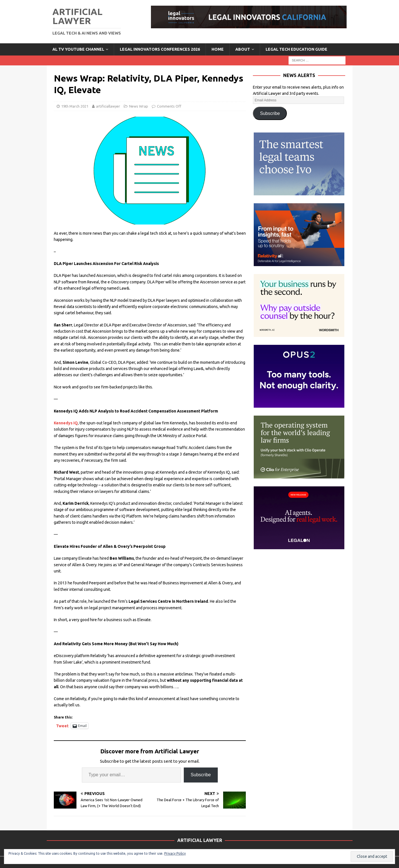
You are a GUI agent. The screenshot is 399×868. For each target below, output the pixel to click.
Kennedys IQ (66, 423)
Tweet (62, 726)
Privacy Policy (175, 853)
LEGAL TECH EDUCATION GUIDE (296, 49)
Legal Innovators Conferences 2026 (160, 49)
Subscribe (201, 775)
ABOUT (243, 49)
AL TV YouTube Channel (78, 49)
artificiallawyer (108, 106)
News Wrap (139, 106)
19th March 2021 (75, 106)
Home (218, 49)
